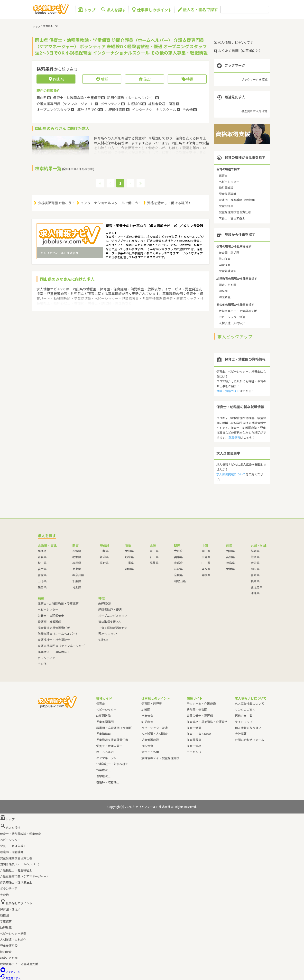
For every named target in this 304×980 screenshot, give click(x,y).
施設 (144, 79)
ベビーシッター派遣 (232, 317)
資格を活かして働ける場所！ (169, 203)
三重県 (129, 563)
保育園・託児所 (229, 253)
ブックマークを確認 (254, 79)
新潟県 (104, 557)
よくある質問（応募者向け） (238, 51)
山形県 (42, 581)
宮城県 (42, 575)
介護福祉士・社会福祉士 (54, 640)
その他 (42, 664)
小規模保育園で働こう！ (56, 203)
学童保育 (225, 265)
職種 (102, 79)
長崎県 (255, 581)
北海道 (42, 551)
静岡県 (129, 569)
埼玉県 (77, 587)
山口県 (206, 563)
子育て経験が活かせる (113, 628)
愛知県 (129, 551)
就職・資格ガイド (228, 391)
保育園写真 (194, 740)
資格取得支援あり (110, 622)
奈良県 (178, 575)
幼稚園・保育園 (197, 709)
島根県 (206, 575)
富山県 (154, 551)
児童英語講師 (228, 194)
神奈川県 (78, 575)
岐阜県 (129, 557)
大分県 (255, 563)
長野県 (104, 563)
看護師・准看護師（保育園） (238, 200)
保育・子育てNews (199, 734)
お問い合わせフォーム (249, 740)
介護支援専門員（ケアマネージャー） (62, 646)
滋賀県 (178, 569)
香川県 (230, 551)
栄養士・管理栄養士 (232, 218)
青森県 (42, 557)
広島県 (206, 557)
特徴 (187, 79)
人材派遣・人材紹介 (232, 323)
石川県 (154, 557)
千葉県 (77, 581)
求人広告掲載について (231, 474)
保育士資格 (194, 746)
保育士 (223, 175)
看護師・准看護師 (49, 622)
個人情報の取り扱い (248, 728)
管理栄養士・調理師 (200, 716)
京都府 (178, 563)
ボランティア (46, 658)
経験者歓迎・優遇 (110, 609)
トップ (87, 10)
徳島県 (230, 563)
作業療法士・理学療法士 (54, 652)
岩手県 (42, 569)
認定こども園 (228, 285)
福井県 (154, 563)
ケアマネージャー (108, 758)
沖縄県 (255, 593)
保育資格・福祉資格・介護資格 (207, 722)
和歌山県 (180, 581)
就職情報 (234, 437)
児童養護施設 (228, 271)
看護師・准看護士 (108, 782)
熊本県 (255, 569)
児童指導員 (226, 206)
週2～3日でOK (108, 633)
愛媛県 (230, 569)
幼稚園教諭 (226, 188)
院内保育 (225, 259)
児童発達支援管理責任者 (235, 212)
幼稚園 (223, 291)
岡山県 (206, 551)
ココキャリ (194, 752)
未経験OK (105, 603)
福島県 (42, 587)
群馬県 (77, 563)
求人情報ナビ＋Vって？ (234, 42)
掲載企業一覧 (244, 716)
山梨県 (104, 551)
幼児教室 (225, 297)
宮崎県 (255, 575)
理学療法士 (103, 776)
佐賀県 (255, 557)
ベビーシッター (229, 181)
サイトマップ (244, 722)
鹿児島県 (257, 587)
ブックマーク (10, 972)
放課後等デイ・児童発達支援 (238, 311)
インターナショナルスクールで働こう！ (111, 203)
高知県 (230, 557)
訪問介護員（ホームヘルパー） (58, 633)
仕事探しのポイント (151, 10)
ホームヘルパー (106, 752)
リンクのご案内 (245, 709)
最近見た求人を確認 (254, 111)
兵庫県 (178, 557)
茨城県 (77, 551)
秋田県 (42, 563)
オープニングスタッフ (113, 615)
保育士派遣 (194, 728)
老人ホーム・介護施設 (201, 703)
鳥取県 (206, 569)
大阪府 (178, 551)
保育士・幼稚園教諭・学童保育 (58, 603)
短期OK (103, 640)
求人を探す (113, 10)
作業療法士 (103, 770)
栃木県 (77, 557)
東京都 (77, 569)
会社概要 (241, 734)
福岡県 (255, 551)
